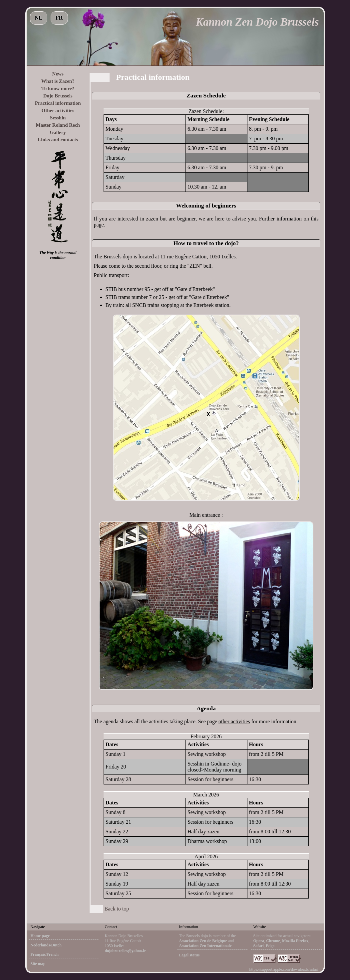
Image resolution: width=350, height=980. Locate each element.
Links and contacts (58, 140)
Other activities (58, 110)
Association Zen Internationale (205, 946)
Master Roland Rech (58, 125)
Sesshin (58, 118)
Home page (40, 936)
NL (38, 18)
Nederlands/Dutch (46, 945)
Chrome (273, 941)
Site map (38, 964)
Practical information (58, 103)
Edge (270, 946)
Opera (259, 941)
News (58, 74)
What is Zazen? (58, 81)
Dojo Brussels (58, 96)
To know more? (58, 88)
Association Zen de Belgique (203, 941)
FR (59, 18)
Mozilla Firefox (295, 941)
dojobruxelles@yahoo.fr (126, 951)
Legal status (189, 955)
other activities (234, 721)
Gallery (58, 132)
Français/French (45, 954)
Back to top (117, 909)
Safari (259, 946)
